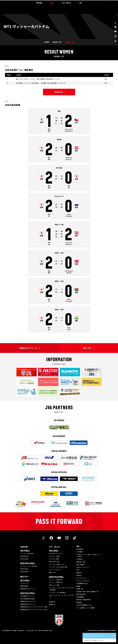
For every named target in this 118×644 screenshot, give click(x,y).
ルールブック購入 (54, 559)
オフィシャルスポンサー (83, 581)
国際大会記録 (24, 586)
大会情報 (46, 42)
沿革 (78, 570)
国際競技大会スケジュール (28, 601)
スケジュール (24, 583)
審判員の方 (52, 605)
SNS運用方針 (21, 630)
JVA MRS (104, 2)
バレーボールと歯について (57, 564)
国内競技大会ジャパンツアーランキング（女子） (34, 610)
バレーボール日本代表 (27, 553)
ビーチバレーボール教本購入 (57, 592)
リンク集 (28, 630)
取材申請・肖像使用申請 (83, 600)
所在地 (50, 630)
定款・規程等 (80, 565)
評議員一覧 (80, 589)
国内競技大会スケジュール (28, 589)
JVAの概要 (79, 552)
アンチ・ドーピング (55, 570)
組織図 (78, 586)
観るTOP (24, 577)
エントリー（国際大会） (56, 582)
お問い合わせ (34, 630)
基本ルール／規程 (54, 585)
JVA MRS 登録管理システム (84, 605)
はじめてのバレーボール (56, 553)
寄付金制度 (80, 549)
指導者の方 (52, 602)
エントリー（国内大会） (56, 580)
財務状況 (79, 575)
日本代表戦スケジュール (27, 596)
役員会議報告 (80, 597)
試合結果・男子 (57, 42)
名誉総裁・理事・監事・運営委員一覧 (87, 592)
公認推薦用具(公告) (82, 583)
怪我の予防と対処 (54, 562)
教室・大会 (52, 572)
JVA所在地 (79, 559)
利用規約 (14, 630)
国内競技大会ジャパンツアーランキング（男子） (34, 607)
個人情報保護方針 (7, 630)
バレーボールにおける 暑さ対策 (58, 567)
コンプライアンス (81, 578)
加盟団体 (79, 573)
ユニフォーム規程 (54, 556)
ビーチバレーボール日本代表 (29, 566)
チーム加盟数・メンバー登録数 (85, 608)
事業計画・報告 (81, 562)
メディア (98, 2)
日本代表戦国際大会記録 (27, 599)
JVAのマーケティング (83, 567)
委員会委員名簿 (81, 594)
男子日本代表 (24, 556)
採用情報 (79, 602)
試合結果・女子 (70, 42)
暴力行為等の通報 (43, 630)
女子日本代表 (24, 559)
